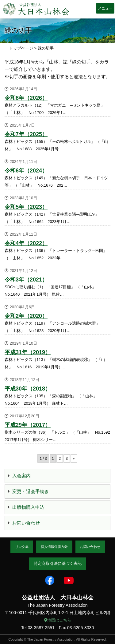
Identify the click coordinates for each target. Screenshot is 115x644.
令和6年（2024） (26, 171)
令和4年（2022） (26, 243)
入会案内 (21, 476)
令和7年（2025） (26, 134)
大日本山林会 (36, 9)
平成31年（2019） (28, 352)
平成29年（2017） (28, 425)
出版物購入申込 (28, 507)
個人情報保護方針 (54, 547)
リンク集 (22, 547)
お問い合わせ (26, 523)
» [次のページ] (74, 459)
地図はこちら (58, 620)
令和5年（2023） (26, 207)
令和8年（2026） (26, 98)
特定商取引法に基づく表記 (58, 563)
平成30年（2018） (28, 389)
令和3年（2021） (26, 280)
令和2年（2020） (26, 316)
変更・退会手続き (31, 491)
